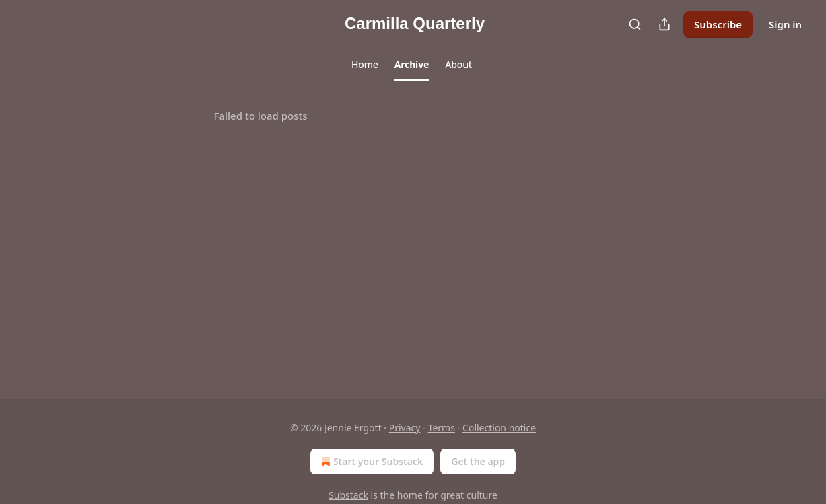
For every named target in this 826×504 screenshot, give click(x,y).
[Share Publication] (664, 24)
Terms (442, 428)
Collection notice (499, 428)
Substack (348, 495)
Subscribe (718, 24)
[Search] (635, 24)
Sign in (785, 24)
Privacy (405, 428)
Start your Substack (371, 462)
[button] (365, 65)
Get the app (478, 461)
